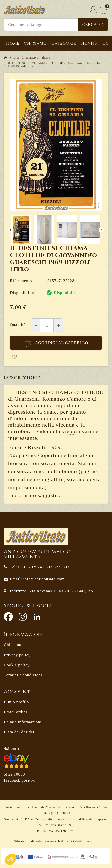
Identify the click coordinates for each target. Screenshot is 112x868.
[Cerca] (56, 25)
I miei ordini (16, 712)
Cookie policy (17, 665)
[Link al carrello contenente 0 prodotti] (103, 10)
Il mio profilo (16, 702)
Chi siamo (13, 645)
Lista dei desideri (20, 732)
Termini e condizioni (23, 675)
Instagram (23, 617)
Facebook (8, 617)
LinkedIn (37, 617)
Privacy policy (17, 655)
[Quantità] (47, 325)
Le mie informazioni (23, 722)
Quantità (18, 325)
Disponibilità (22, 293)
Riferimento (21, 281)
